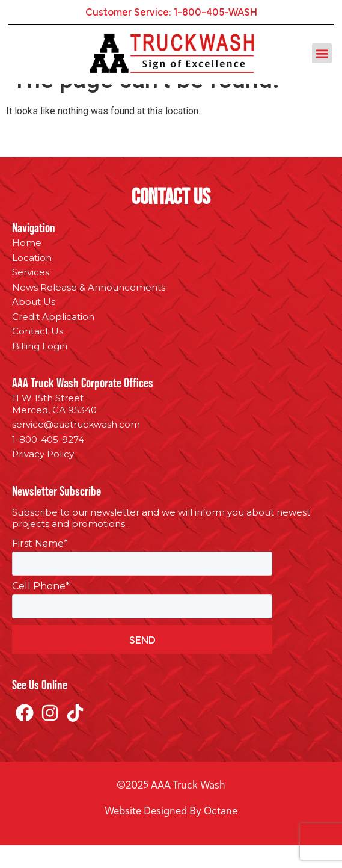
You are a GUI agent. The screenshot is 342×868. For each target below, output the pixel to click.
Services (31, 295)
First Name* (40, 567)
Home (27, 266)
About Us (34, 325)
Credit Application (53, 340)
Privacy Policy (43, 477)
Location (32, 281)
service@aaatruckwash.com (76, 447)
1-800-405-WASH (215, 11)
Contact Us (38, 354)
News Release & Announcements (89, 310)
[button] (322, 53)
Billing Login (40, 369)
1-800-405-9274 (48, 462)
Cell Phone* (41, 610)
